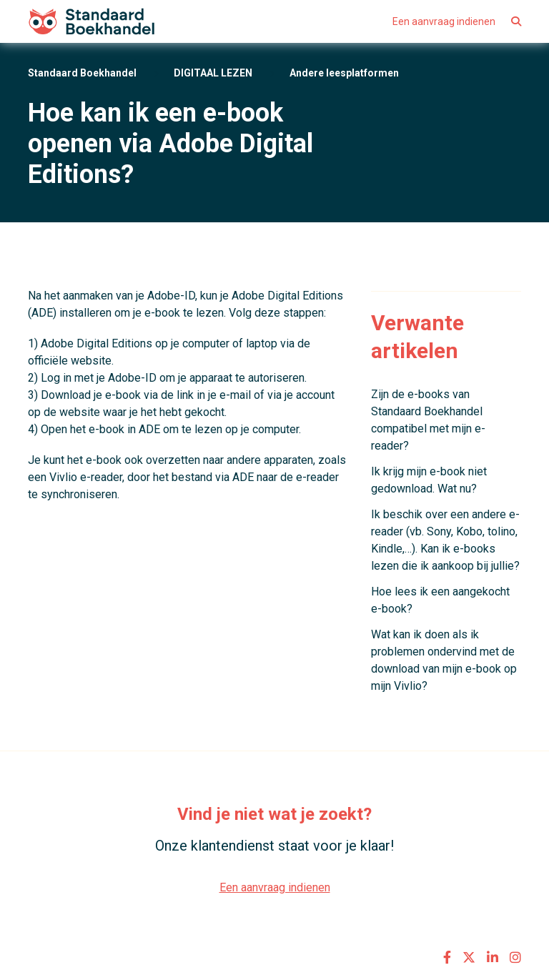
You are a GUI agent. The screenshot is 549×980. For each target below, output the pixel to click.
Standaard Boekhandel (82, 73)
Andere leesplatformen (344, 73)
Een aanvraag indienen (444, 21)
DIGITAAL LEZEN (213, 73)
